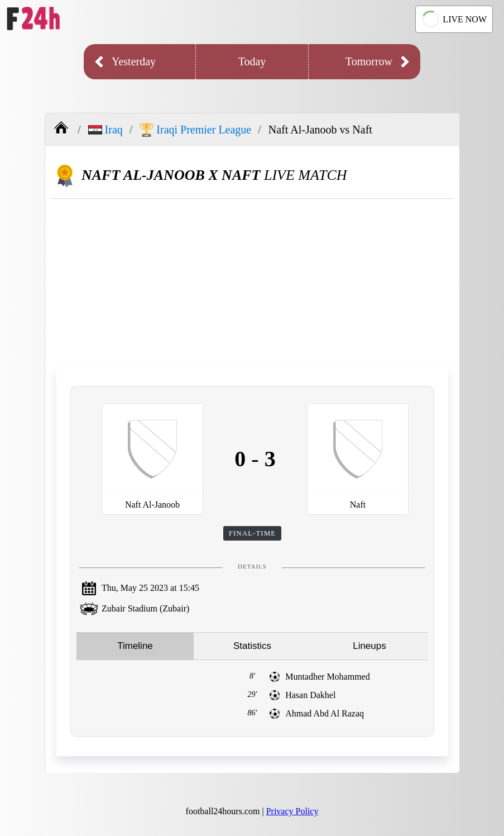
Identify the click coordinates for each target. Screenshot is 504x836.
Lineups (369, 646)
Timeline (135, 646)
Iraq (105, 130)
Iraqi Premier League (195, 130)
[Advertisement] (252, 283)
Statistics (252, 646)
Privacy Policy (292, 811)
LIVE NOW (453, 19)
